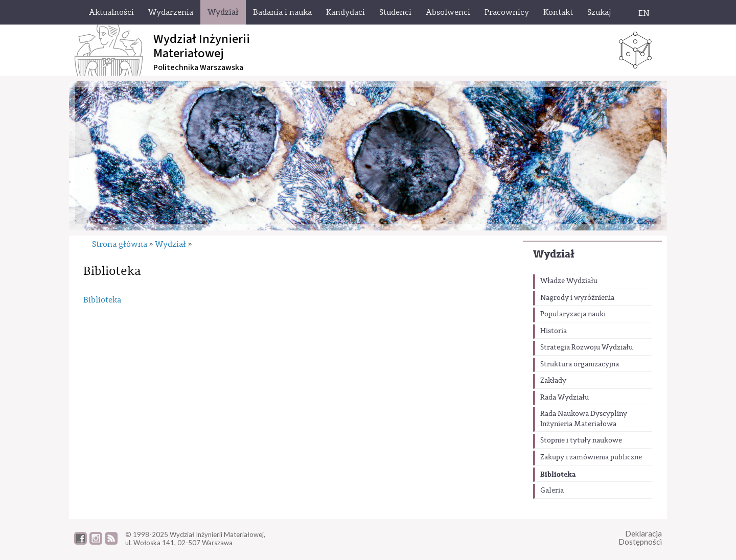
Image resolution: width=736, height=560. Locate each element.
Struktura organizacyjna (580, 364)
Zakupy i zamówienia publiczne (591, 457)
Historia (554, 331)
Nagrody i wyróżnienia (577, 298)
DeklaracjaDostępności (640, 538)
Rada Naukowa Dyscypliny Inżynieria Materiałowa (584, 419)
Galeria (552, 491)
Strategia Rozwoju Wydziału (586, 347)
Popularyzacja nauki (573, 314)
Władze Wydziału (569, 281)
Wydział (554, 254)
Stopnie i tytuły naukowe (581, 440)
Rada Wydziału (565, 398)
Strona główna (120, 244)
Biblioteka (558, 474)
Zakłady (553, 381)
